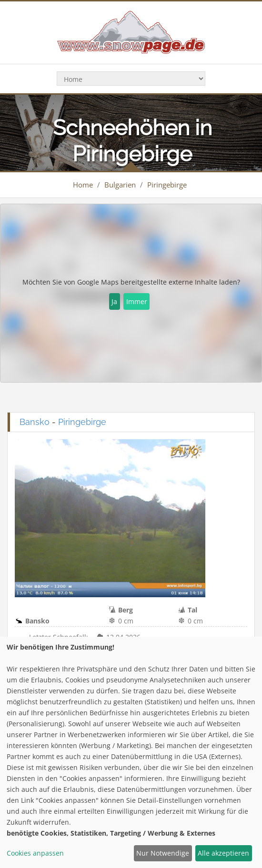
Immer (137, 301)
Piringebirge (167, 185)
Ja (114, 301)
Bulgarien (120, 185)
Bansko (35, 422)
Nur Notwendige (163, 853)
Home (83, 185)
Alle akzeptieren (223, 853)
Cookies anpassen (35, 853)
